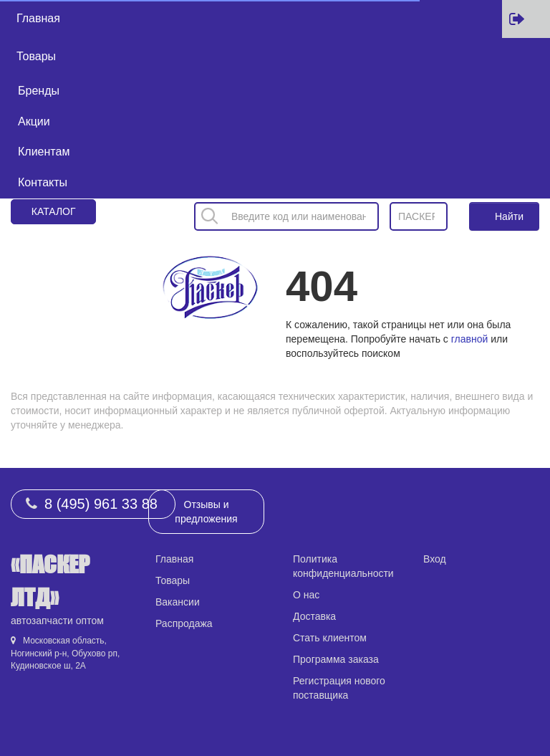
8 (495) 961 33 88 (101, 504)
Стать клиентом (330, 638)
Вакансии (178, 602)
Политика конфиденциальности (343, 566)
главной (470, 339)
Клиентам (44, 152)
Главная (38, 18)
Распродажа (184, 623)
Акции (34, 121)
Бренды (39, 91)
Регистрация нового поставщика (339, 688)
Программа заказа (336, 659)
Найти (509, 216)
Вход (435, 559)
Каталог (54, 211)
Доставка (314, 616)
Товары (36, 56)
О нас (306, 595)
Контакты (43, 182)
